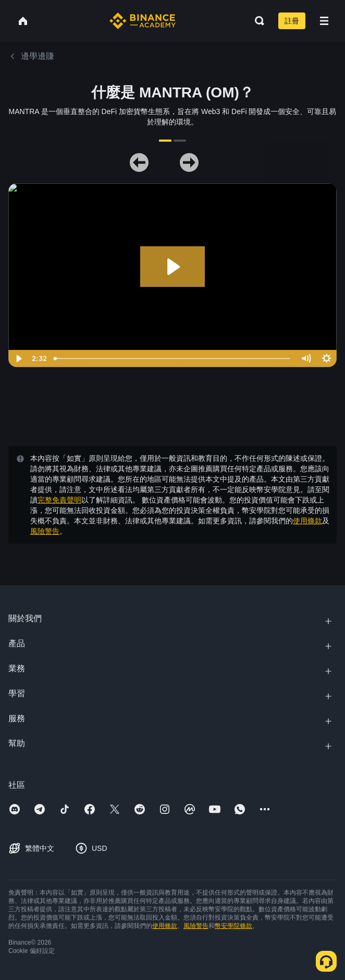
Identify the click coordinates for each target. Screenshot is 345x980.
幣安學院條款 (233, 926)
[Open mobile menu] (324, 21)
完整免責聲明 (59, 500)
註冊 (292, 21)
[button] (324, 21)
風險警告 (45, 531)
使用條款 (307, 521)
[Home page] (143, 21)
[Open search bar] (256, 21)
